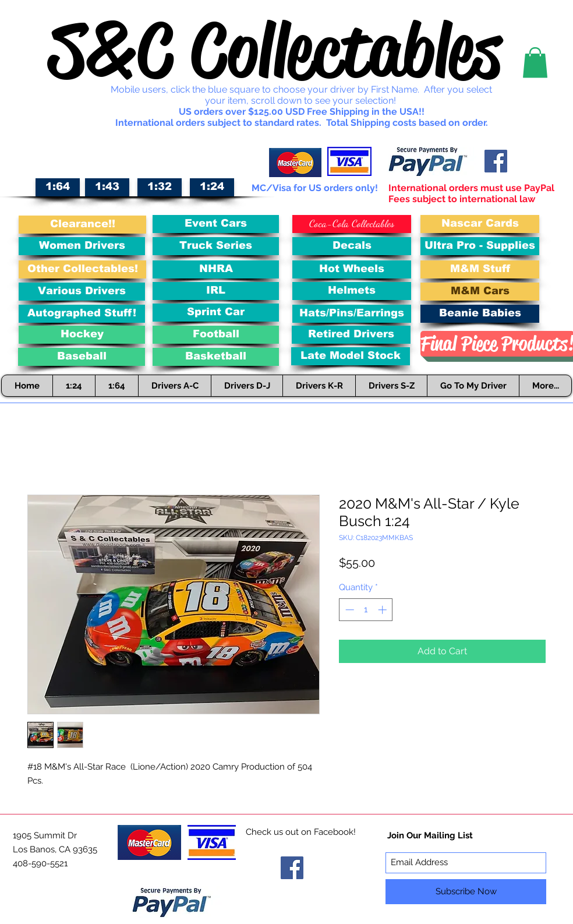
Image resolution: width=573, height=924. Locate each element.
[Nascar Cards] (480, 224)
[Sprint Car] (216, 313)
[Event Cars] (216, 224)
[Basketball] (216, 357)
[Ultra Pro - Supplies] (480, 246)
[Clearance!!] (82, 225)
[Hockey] (82, 335)
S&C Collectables (275, 50)
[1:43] (107, 187)
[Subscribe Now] (466, 892)
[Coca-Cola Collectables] (352, 224)
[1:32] (160, 187)
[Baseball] (82, 357)
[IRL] (216, 291)
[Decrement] (349, 610)
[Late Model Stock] (351, 356)
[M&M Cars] (480, 292)
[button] (535, 63)
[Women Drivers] (82, 246)
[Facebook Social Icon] (496, 161)
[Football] (216, 335)
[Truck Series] (216, 246)
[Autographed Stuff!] (82, 314)
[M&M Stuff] (480, 269)
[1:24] (212, 187)
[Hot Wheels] (352, 269)
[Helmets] (352, 291)
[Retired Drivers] (351, 335)
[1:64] (58, 187)
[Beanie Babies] (480, 314)
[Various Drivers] (82, 292)
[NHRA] (216, 269)
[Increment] (383, 610)
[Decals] (352, 246)
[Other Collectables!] (82, 269)
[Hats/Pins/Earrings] (352, 314)
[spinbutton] (366, 610)
